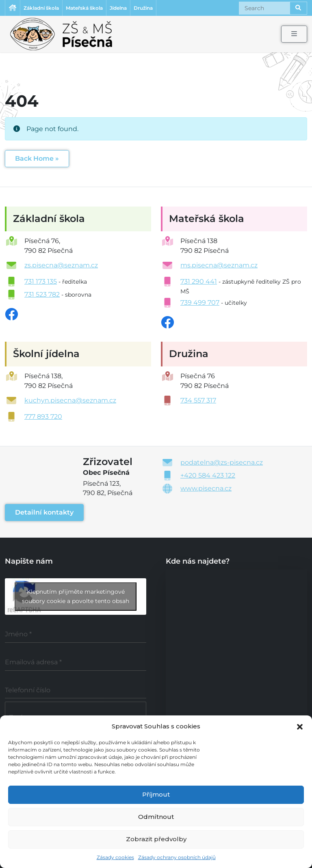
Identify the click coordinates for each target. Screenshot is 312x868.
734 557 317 (198, 400)
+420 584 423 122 (208, 475)
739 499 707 (200, 303)
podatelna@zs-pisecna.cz (222, 462)
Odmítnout (156, 817)
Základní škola (41, 8)
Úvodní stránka (13, 8)
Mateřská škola (84, 8)
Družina (143, 8)
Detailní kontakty (44, 512)
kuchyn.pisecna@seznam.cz (70, 400)
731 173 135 (41, 281)
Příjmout (156, 794)
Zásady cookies (115, 857)
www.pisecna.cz (206, 488)
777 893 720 (43, 417)
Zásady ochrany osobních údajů (177, 857)
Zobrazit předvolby (156, 839)
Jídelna (118, 8)
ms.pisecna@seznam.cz (219, 265)
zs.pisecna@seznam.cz (61, 265)
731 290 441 (199, 281)
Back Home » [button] (37, 158)
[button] (300, 726)
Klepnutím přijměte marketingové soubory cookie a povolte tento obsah (76, 596)
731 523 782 (42, 294)
